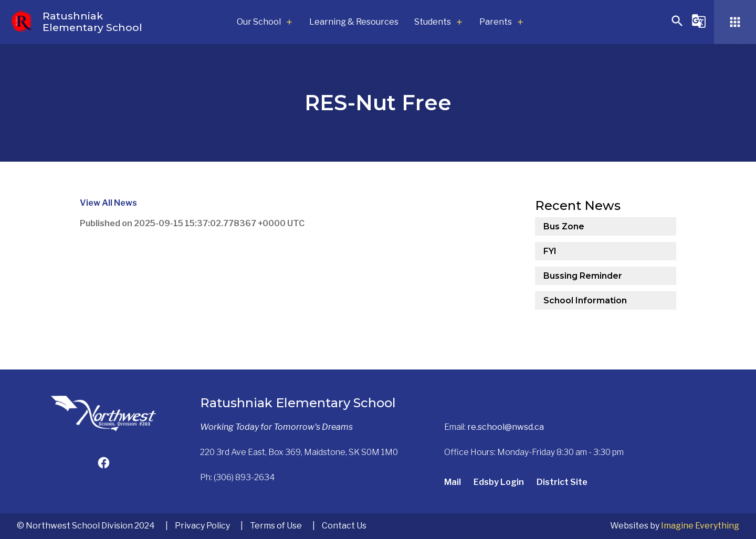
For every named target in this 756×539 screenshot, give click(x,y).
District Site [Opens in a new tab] (562, 482)
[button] (677, 25)
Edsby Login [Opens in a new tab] (499, 482)
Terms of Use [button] (276, 526)
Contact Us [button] (344, 526)
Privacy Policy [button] (202, 526)
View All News (108, 203)
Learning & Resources (354, 22)
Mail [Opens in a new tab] (453, 482)
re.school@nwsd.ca (506, 427)
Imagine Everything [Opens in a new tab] (700, 526)
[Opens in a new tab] (103, 464)
